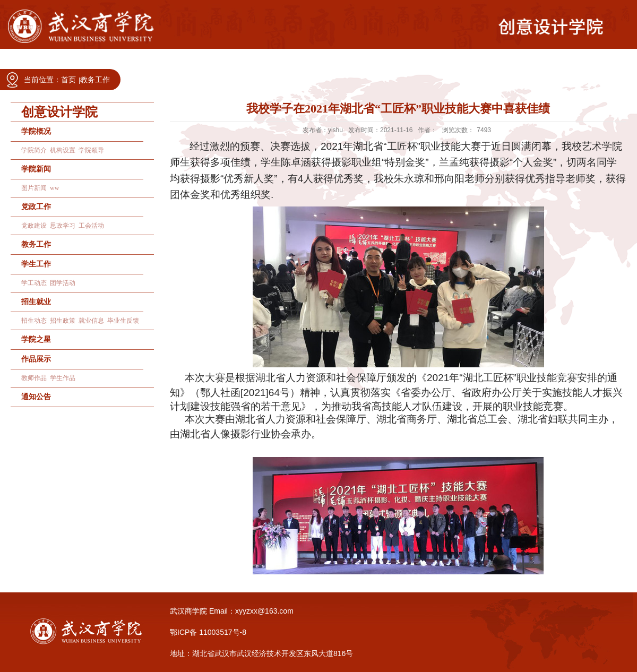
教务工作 (95, 80)
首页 (68, 80)
